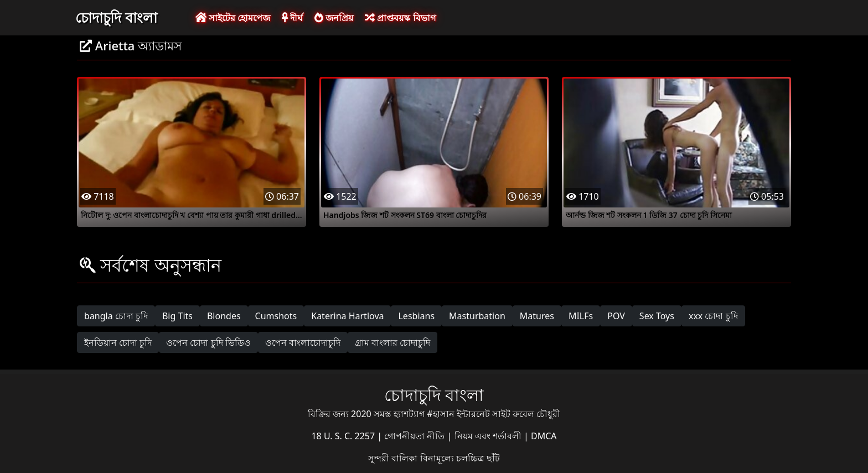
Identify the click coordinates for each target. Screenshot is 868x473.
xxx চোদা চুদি (713, 316)
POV (616, 316)
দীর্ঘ (292, 18)
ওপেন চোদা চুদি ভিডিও (208, 342)
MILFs (581, 316)
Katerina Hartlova (347, 316)
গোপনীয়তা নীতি (415, 436)
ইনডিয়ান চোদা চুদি (118, 342)
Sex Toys (657, 316)
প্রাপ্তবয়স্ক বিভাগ (400, 18)
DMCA (544, 436)
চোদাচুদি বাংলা (116, 17)
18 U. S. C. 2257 (344, 436)
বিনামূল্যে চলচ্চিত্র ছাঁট (460, 458)
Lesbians (416, 316)
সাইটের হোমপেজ (233, 18)
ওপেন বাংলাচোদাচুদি (303, 342)
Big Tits (177, 316)
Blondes (224, 316)
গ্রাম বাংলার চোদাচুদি (392, 342)
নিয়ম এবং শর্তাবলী (489, 436)
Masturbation (477, 316)
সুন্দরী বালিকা (394, 458)
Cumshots (276, 316)
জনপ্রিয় (334, 18)
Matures (537, 316)
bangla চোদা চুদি (116, 316)
